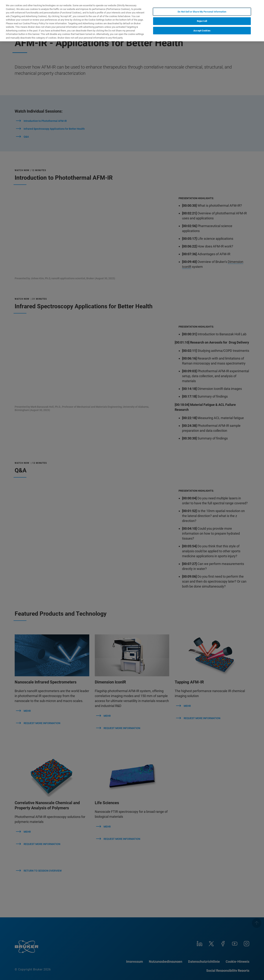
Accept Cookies (202, 31)
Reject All (202, 21)
